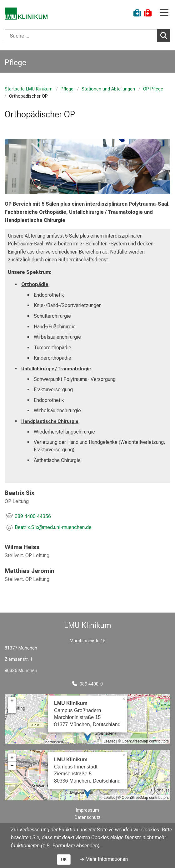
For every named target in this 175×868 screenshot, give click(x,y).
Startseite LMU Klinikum (29, 89)
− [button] (12, 709)
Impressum (87, 810)
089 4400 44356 (33, 516)
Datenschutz (88, 817)
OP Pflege (153, 89)
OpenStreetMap (135, 741)
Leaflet (109, 741)
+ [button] (12, 701)
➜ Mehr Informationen (104, 859)
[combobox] (87, 36)
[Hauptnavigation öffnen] (164, 13)
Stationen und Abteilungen (108, 89)
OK (64, 860)
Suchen (165, 35)
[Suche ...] (81, 36)
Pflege (67, 89)
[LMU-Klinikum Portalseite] (27, 14)
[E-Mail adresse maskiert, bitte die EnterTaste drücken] (53, 528)
